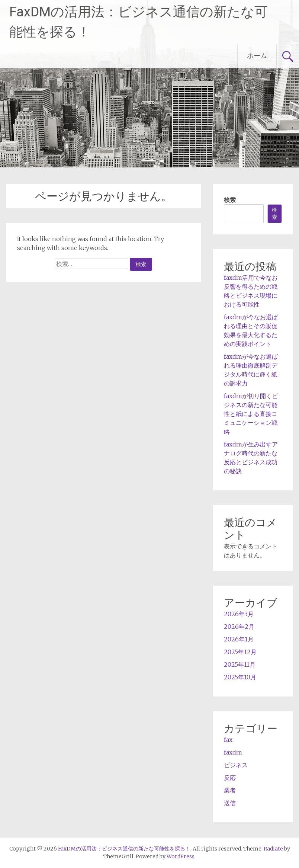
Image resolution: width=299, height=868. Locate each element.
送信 (230, 803)
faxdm (233, 752)
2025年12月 (240, 652)
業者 (230, 790)
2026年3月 (239, 614)
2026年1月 (239, 639)
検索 (230, 200)
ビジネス (236, 765)
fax (228, 740)
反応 (230, 778)
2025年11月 (240, 664)
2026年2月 (239, 627)
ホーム (257, 56)
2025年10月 (240, 677)
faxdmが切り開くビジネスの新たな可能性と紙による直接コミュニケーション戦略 (251, 414)
